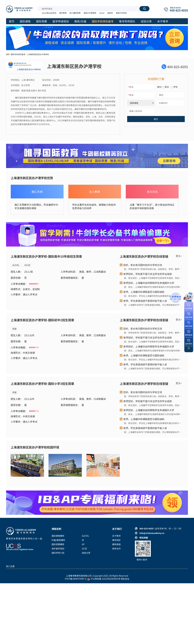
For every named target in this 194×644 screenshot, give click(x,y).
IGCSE (27, 265)
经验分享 (86, 553)
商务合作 (116, 549)
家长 (166, 87)
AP (83, 544)
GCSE (84, 549)
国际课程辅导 (58, 536)
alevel (102, 13)
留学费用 (63, 13)
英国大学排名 (121, 13)
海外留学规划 (58, 549)
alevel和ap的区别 (49, 13)
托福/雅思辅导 (58, 540)
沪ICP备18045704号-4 (75, 579)
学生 (174, 87)
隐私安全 (125, 579)
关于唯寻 (116, 536)
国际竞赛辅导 (58, 544)
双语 (14, 329)
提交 (156, 119)
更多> (179, 256)
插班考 (110, 13)
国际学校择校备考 (18, 54)
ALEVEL (16, 265)
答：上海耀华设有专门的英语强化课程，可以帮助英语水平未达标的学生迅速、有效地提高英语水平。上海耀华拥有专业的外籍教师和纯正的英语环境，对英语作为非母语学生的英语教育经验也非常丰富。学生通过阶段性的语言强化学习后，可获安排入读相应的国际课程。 (153, 305)
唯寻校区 (116, 540)
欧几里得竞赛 (75, 13)
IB (83, 540)
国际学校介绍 (58, 553)
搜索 (144, 9)
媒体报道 (116, 544)
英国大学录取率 (90, 13)
